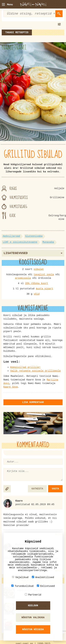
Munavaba (48, 242)
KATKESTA (37, 489)
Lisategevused (33, 253)
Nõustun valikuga (33, 618)
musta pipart (44, 289)
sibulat (39, 269)
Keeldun (33, 606)
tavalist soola (44, 275)
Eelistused (46, 586)
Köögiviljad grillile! (25, 367)
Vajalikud (20, 577)
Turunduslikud (22, 586)
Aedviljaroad (11, 236)
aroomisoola (23, 278)
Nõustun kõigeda (33, 629)
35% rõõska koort (37, 283)
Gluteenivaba (34, 236)
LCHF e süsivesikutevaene (20, 242)
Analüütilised (43, 577)
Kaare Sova (11, 387)
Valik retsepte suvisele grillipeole (35, 371)
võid (37, 294)
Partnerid (33, 595)
